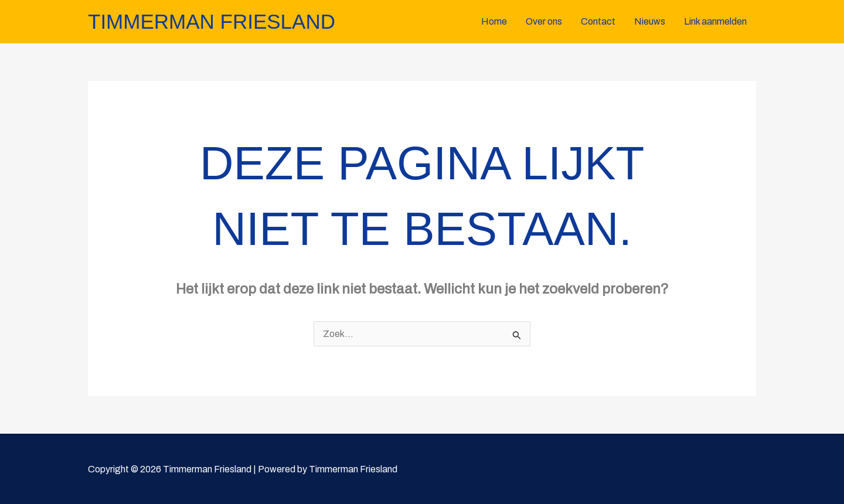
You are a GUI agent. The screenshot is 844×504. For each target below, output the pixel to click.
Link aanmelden (715, 21)
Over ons (544, 21)
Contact (598, 21)
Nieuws (650, 21)
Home (494, 21)
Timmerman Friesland (212, 21)
